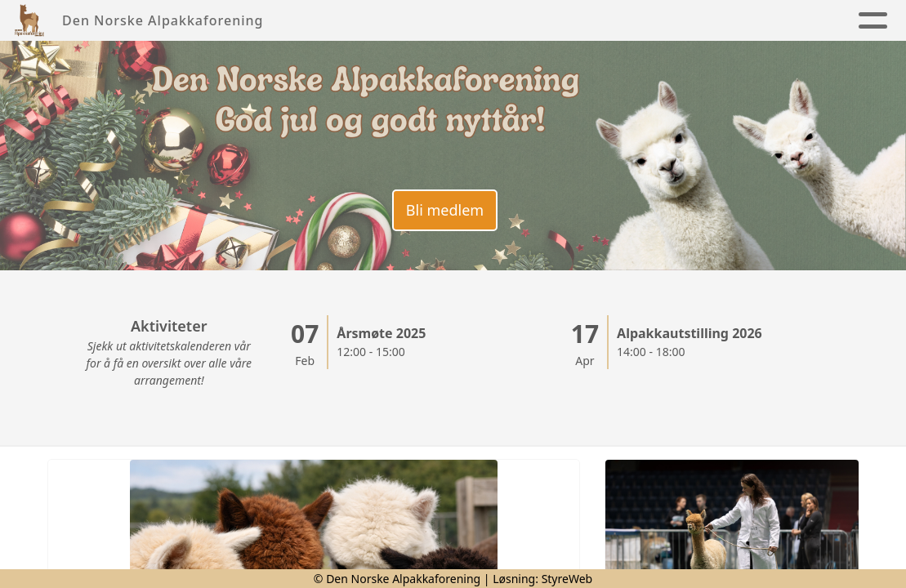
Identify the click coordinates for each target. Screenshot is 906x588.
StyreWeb (567, 579)
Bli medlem (445, 210)
